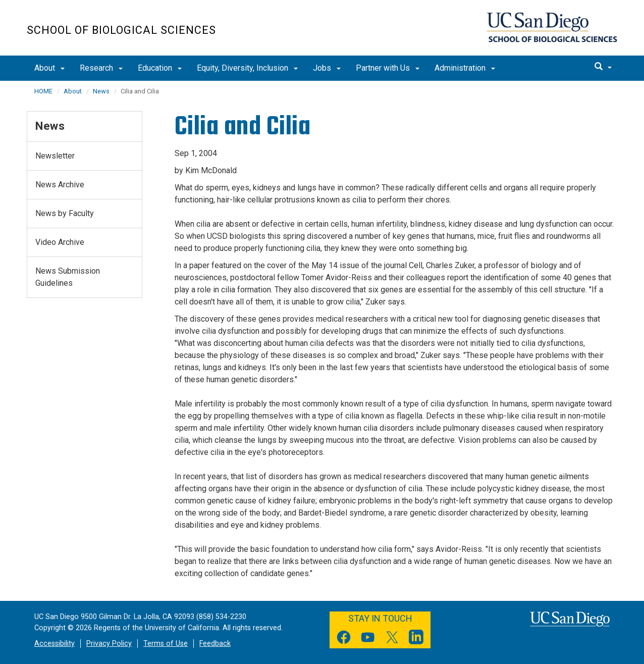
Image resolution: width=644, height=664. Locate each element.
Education (160, 68)
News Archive (60, 185)
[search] (603, 67)
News (101, 91)
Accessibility (55, 644)
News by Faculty (65, 213)
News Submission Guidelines (68, 277)
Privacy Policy (109, 644)
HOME (43, 91)
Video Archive (60, 242)
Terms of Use (166, 644)
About (49, 68)
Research (101, 68)
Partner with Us (388, 68)
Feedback (215, 644)
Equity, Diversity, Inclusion (247, 68)
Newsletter (55, 156)
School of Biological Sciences (121, 30)
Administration (465, 68)
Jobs (327, 68)
